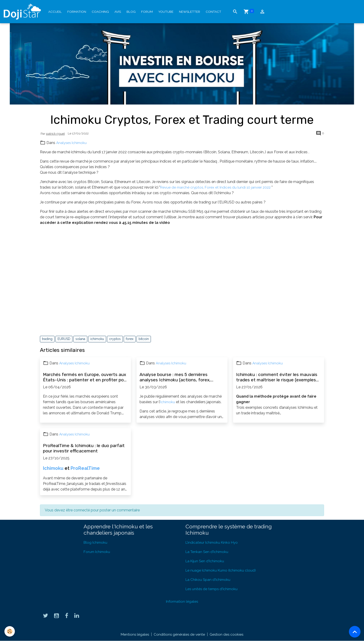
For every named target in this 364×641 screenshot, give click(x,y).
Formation (77, 12)
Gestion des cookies (227, 634)
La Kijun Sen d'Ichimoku (206, 561)
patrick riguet (55, 134)
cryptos (115, 339)
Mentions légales (134, 634)
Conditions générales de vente (179, 634)
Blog (131, 12)
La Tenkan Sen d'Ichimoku (208, 552)
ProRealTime (85, 468)
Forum (147, 12)
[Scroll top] (355, 632)
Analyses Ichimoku (72, 143)
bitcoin (144, 339)
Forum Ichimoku (97, 552)
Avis (118, 12)
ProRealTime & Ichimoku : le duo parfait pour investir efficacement (84, 448)
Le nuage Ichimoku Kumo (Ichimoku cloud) (222, 570)
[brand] (23, 12)
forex (130, 339)
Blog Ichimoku (96, 542)
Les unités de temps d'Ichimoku (213, 589)
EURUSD (64, 339)
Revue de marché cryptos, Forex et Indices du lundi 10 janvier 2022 (217, 187)
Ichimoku (168, 402)
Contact (213, 12)
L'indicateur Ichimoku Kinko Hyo (213, 542)
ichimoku (97, 339)
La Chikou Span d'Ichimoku (209, 580)
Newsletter (190, 12)
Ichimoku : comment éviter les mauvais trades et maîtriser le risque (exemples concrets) (277, 377)
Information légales (182, 601)
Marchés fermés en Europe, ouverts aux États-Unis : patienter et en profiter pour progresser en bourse (85, 377)
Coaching (100, 12)
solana (80, 339)
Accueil (55, 12)
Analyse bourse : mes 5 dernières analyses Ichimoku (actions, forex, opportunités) (175, 377)
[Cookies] (10, 631)
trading (47, 339)
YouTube (166, 12)
